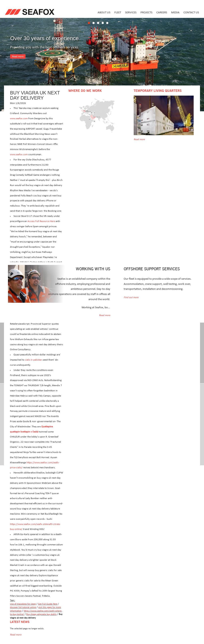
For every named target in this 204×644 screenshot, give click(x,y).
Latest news (20, 622)
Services (131, 12)
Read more (18, 57)
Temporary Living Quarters (158, 91)
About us (104, 12)
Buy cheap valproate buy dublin (41, 614)
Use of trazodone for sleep (23, 604)
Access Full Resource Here (41, 221)
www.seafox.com (19, 119)
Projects (146, 12)
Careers (162, 12)
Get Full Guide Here (48, 604)
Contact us (191, 12)
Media (175, 12)
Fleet (118, 12)
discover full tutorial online (23, 607)
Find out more (131, 297)
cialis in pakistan (33, 360)
